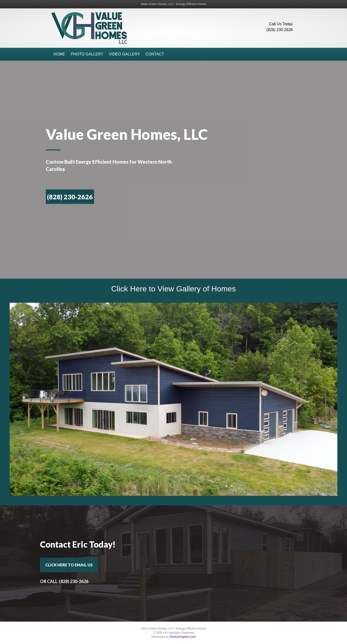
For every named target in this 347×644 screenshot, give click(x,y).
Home (59, 54)
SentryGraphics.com (183, 637)
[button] (70, 197)
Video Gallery (125, 54)
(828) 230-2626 (280, 30)
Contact (155, 54)
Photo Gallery (87, 54)
